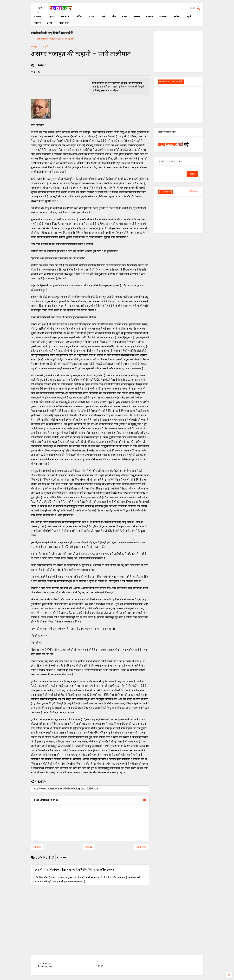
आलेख (91, 16)
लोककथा (163, 16)
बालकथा (38, 16)
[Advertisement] (179, 51)
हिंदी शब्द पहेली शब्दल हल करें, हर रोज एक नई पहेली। (56, 39)
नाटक (125, 16)
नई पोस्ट (37, 847)
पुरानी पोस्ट (142, 847)
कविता (79, 16)
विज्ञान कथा (64, 23)
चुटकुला (37, 23)
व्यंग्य (114, 16)
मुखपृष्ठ (100, 965)
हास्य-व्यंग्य (66, 16)
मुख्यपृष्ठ (89, 847)
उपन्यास (150, 16)
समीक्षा (177, 16)
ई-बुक (50, 23)
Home (34, 47)
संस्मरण (137, 16)
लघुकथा (51, 16)
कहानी (189, 16)
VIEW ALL (194, 191)
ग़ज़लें (103, 16)
